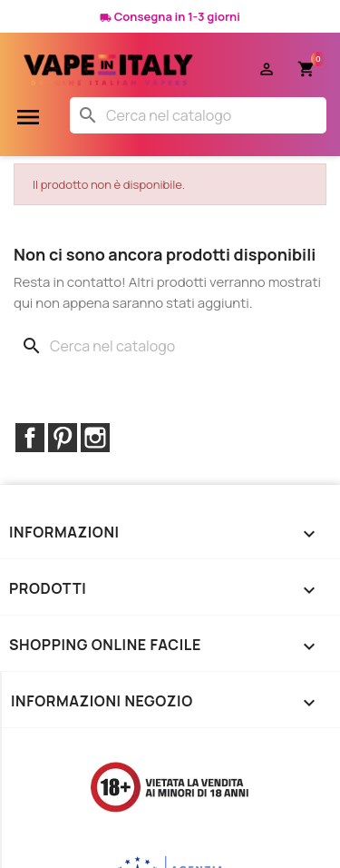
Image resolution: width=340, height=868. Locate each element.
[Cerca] (198, 115)
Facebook (30, 438)
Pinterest (63, 438)
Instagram (95, 438)
